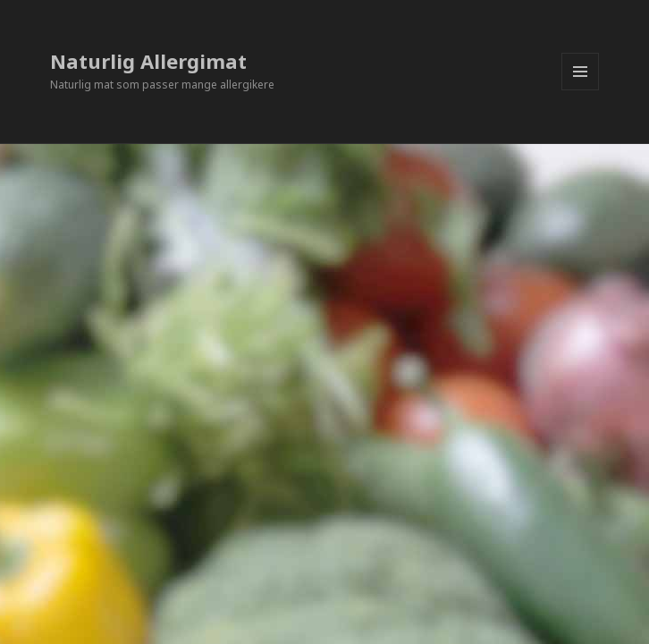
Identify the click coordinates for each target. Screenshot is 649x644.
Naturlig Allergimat (148, 61)
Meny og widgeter (581, 90)
